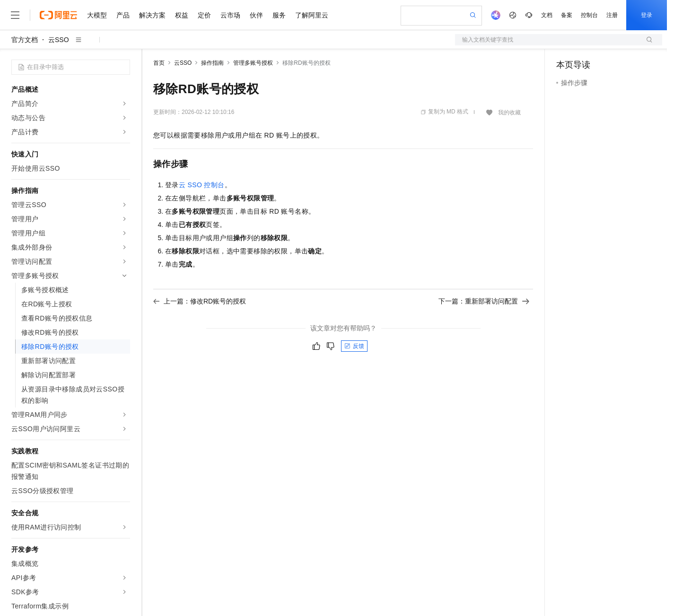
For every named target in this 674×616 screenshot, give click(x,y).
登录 (647, 15)
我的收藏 (509, 113)
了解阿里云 (312, 15)
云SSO (59, 40)
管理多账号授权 (253, 63)
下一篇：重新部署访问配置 (484, 301)
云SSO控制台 (202, 185)
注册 (612, 15)
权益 (182, 15)
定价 (204, 15)
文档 (547, 15)
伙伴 (256, 15)
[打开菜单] (15, 15)
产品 (123, 15)
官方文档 (25, 40)
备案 (567, 15)
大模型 (97, 15)
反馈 (354, 346)
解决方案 (152, 15)
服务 (279, 15)
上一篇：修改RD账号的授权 (200, 301)
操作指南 (212, 63)
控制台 (589, 15)
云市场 (230, 15)
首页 (159, 63)
